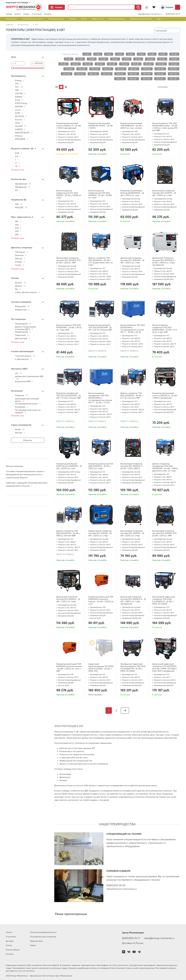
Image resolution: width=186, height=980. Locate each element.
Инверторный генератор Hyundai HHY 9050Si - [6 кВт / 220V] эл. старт (100, 533)
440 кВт (120, 79)
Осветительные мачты (33, 19)
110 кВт (174, 64)
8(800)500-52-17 (173, 14)
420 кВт (174, 74)
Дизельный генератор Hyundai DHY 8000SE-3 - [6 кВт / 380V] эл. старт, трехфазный (164, 261)
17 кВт (127, 59)
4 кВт (109, 54)
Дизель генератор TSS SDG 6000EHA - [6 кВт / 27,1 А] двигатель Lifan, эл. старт (101, 261)
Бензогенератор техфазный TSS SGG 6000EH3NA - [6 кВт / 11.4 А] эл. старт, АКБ (164, 329)
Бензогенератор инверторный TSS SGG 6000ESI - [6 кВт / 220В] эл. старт (100, 194)
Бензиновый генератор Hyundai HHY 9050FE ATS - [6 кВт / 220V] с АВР (165, 533)
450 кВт (133, 79)
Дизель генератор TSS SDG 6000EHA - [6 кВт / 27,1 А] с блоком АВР (132, 395)
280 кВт (93, 74)
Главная (9, 14)
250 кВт (67, 74)
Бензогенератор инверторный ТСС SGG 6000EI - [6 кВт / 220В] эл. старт (69, 194)
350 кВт (133, 74)
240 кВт (174, 69)
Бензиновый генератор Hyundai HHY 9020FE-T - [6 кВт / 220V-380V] (132, 466)
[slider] (12, 68)
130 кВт (82, 69)
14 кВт (92, 59)
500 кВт (147, 79)
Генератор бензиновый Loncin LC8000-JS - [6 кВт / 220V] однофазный (69, 126)
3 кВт (98, 54)
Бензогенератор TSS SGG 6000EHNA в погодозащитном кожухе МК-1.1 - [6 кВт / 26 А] (133, 329)
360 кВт (147, 74)
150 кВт (108, 69)
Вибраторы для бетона (141, 19)
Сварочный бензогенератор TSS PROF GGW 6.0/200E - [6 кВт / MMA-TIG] (101, 667)
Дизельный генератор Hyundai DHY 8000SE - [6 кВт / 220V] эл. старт (132, 260)
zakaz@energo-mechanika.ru (150, 14)
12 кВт (80, 59)
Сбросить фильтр (70, 54)
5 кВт (119, 54)
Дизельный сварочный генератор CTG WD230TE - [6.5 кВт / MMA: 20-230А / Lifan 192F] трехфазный (165, 667)
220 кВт (160, 69)
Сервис (26, 14)
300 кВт (107, 74)
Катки (84, 19)
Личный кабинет (13, 950)
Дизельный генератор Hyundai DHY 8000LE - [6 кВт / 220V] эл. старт (68, 599)
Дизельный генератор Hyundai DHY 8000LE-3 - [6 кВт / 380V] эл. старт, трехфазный (133, 600)
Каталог (57, 7)
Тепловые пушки (56, 19)
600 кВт (173, 79)
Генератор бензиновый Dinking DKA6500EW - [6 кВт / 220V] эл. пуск (132, 193)
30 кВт (76, 64)
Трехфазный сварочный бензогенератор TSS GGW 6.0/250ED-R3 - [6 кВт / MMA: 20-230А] (133, 667)
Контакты (48, 14)
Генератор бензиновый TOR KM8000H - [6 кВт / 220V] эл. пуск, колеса (132, 126)
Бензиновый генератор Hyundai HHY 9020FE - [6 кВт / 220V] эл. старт (164, 193)
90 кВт (148, 64)
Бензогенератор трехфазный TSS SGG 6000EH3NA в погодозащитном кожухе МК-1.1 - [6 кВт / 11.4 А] (100, 398)
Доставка (10, 941)
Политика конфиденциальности (43, 932)
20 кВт (150, 59)
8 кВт (152, 54)
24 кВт (174, 59)
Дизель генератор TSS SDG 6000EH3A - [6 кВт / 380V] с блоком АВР (68, 533)
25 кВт (63, 64)
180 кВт (134, 69)
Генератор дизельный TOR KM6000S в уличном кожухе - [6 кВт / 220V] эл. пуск (101, 600)
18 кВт (138, 59)
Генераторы (11, 19)
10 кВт (174, 54)
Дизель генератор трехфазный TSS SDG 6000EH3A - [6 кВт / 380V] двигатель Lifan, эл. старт (165, 467)
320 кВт (120, 74)
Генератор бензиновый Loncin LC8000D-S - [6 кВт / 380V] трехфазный (165, 395)
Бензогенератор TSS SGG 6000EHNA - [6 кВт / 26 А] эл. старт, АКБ (69, 327)
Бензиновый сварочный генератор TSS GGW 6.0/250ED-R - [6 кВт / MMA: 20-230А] (164, 600)
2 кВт (87, 54)
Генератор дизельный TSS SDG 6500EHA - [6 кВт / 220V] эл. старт (101, 466)
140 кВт (95, 69)
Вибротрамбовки (117, 19)
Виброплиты (98, 19)
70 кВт (124, 64)
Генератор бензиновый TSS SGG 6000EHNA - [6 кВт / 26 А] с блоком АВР (100, 327)
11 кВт (69, 59)
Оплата (9, 945)
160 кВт (121, 69)
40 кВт (88, 64)
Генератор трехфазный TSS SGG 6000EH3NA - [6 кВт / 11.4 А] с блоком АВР (69, 395)
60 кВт (112, 64)
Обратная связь (36, 941)
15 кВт (103, 59)
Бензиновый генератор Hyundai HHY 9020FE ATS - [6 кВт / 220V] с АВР (69, 260)
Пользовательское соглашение (43, 937)
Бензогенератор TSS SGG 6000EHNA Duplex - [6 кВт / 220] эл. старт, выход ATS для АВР (165, 127)
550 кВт (160, 79)
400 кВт (160, 74)
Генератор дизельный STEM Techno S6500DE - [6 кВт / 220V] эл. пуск (69, 466)
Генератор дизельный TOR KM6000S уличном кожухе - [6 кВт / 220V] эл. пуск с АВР (69, 667)
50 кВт (100, 64)
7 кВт (141, 54)
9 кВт (163, 54)
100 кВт (161, 64)
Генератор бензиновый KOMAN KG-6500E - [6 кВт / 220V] (101, 126)
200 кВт (147, 69)
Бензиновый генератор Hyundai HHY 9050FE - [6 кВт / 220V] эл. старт (132, 533)
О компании (37, 14)
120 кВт (69, 69)
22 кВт (162, 59)
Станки (73, 19)
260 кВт (80, 74)
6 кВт (130, 54)
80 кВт (136, 64)
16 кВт (115, 59)
